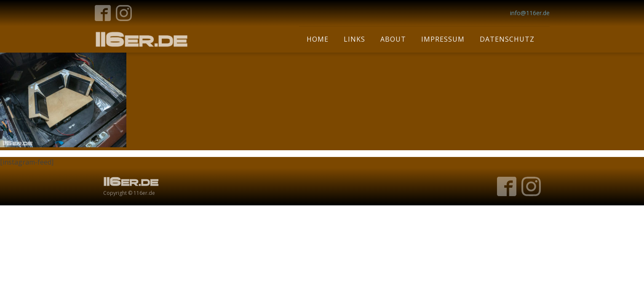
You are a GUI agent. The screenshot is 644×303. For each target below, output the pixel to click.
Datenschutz (507, 39)
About (393, 39)
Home (318, 39)
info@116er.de (530, 13)
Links (354, 39)
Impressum (443, 39)
